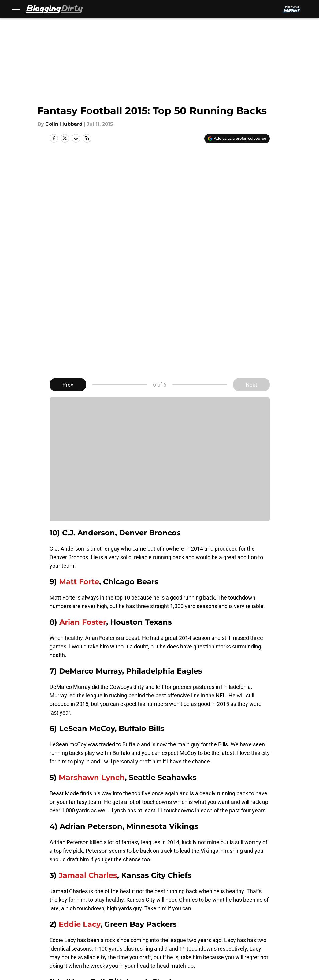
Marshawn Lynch (92, 557)
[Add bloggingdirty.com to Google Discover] (237, 139)
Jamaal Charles (88, 655)
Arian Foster (83, 402)
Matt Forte (79, 361)
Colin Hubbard (64, 124)
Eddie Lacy (80, 704)
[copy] (87, 138)
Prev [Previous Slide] (68, 164)
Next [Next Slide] (251, 164)
